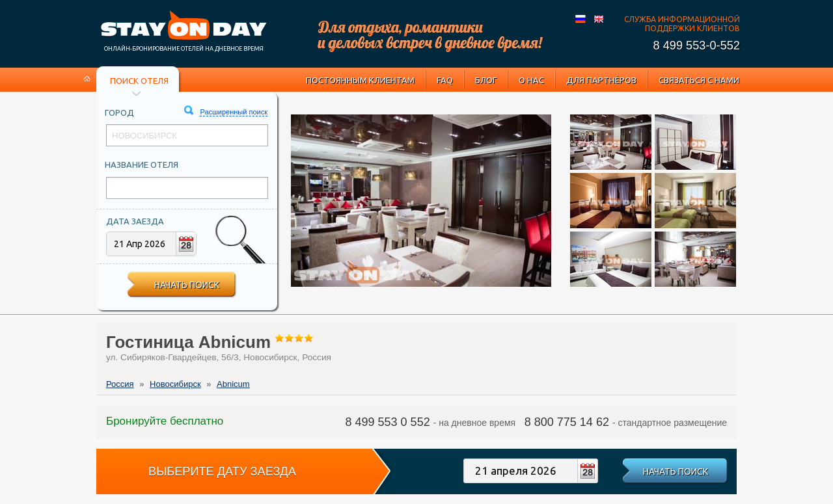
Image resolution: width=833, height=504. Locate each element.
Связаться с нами (699, 80)
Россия (120, 384)
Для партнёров (601, 80)
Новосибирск (175, 384)
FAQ (445, 80)
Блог (486, 80)
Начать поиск (187, 285)
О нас (531, 80)
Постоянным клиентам (360, 80)
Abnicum (233, 384)
